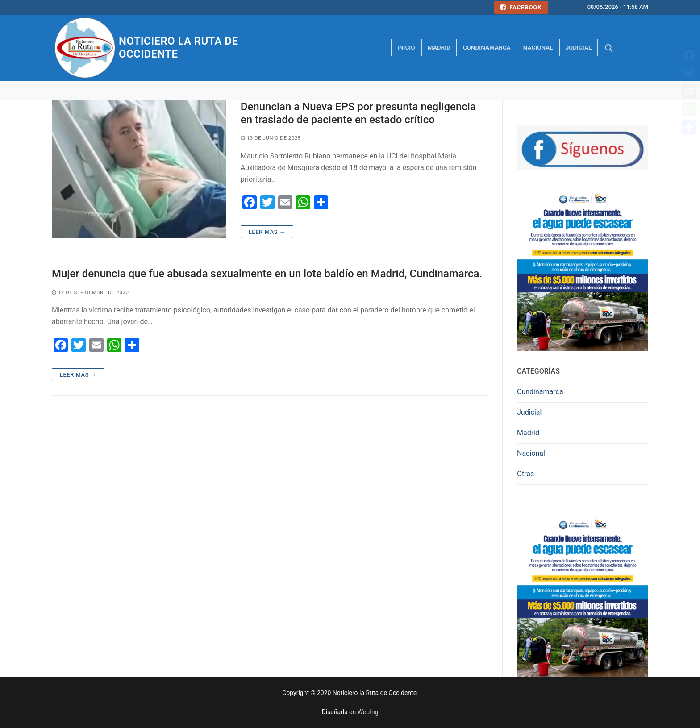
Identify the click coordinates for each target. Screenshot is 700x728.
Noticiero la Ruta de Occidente (178, 48)
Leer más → (267, 232)
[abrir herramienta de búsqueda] (609, 48)
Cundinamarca (540, 392)
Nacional (531, 453)
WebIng (368, 712)
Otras (525, 474)
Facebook (521, 7)
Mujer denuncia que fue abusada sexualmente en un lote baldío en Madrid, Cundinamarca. (267, 274)
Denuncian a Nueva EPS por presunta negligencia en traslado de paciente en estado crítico (358, 113)
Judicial (529, 412)
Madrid (528, 433)
